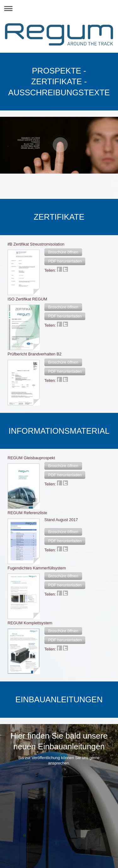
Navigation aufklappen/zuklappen (59, 8)
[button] (63, 252)
